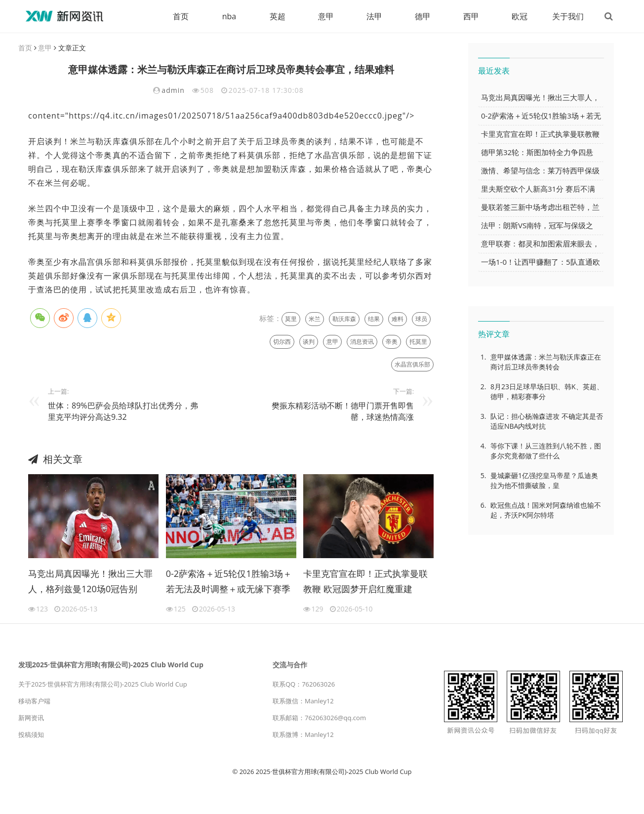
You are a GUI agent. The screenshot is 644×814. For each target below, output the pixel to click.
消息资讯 (362, 342)
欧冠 (520, 16)
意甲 (326, 16)
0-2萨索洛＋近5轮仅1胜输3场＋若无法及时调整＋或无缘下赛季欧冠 (229, 583)
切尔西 (282, 342)
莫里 (291, 319)
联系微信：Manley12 (303, 701)
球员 (421, 319)
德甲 (423, 16)
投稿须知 (31, 734)
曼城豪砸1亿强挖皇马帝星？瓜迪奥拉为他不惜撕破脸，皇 (544, 480)
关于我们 (568, 16)
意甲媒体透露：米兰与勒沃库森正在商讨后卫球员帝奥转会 (546, 362)
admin (173, 90)
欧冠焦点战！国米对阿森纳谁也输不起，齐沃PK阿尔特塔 (546, 510)
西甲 (471, 16)
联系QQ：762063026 (304, 684)
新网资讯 (31, 718)
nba (229, 16)
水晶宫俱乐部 (412, 364)
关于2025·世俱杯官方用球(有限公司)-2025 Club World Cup (103, 684)
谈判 (309, 342)
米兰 (315, 319)
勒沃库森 (344, 319)
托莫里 (418, 342)
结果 (374, 319)
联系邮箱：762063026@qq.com (319, 718)
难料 (398, 319)
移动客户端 (34, 701)
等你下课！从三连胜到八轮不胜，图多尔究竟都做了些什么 (546, 451)
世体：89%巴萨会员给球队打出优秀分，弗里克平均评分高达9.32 (123, 411)
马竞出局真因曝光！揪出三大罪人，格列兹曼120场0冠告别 (90, 581)
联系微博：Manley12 (303, 734)
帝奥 (392, 342)
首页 (181, 16)
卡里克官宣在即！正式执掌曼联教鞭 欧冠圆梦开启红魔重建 (365, 581)
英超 (278, 16)
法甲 (374, 16)
